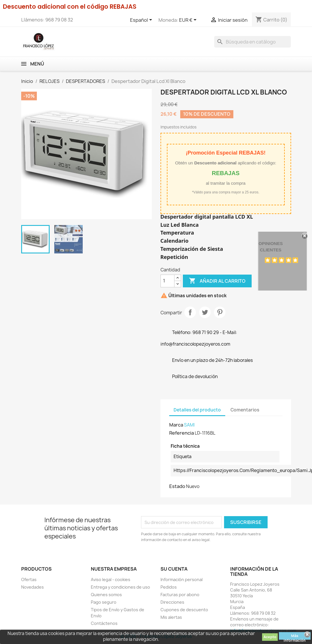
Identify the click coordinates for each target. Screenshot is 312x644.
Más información (295, 636)
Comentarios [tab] (245, 410)
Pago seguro (104, 602)
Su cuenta (174, 569)
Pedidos (169, 587)
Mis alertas (171, 617)
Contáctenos (104, 623)
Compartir (190, 312)
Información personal (182, 579)
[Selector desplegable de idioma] (142, 20)
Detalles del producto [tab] (197, 410)
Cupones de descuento (184, 610)
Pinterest (220, 312)
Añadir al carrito (217, 281)
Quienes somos (106, 595)
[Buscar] (253, 42)
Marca (176, 425)
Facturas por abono (180, 595)
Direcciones (172, 602)
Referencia (182, 433)
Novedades (33, 587)
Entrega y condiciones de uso (120, 587)
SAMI (189, 425)
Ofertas (29, 579)
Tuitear (205, 312)
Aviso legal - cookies (111, 579)
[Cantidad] (167, 281)
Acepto (270, 637)
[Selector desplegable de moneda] (189, 20)
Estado (177, 486)
